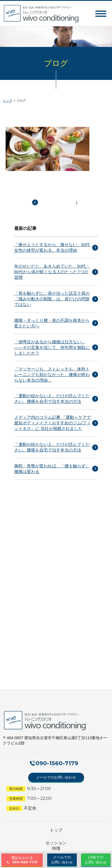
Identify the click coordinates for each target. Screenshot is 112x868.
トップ (7, 101)
